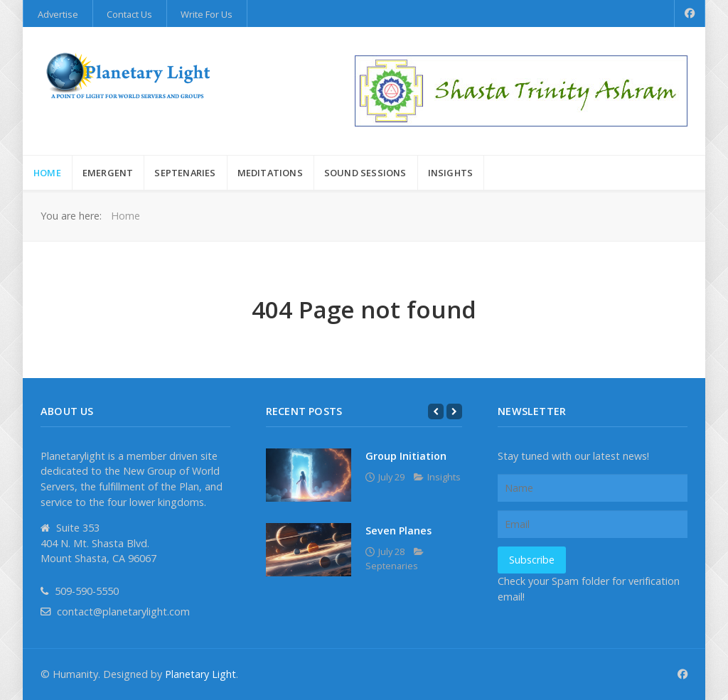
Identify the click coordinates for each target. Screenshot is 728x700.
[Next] (454, 411)
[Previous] (436, 411)
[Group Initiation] (309, 475)
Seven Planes (398, 531)
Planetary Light (200, 674)
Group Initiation (406, 456)
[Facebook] (690, 14)
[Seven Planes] (309, 550)
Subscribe (532, 560)
